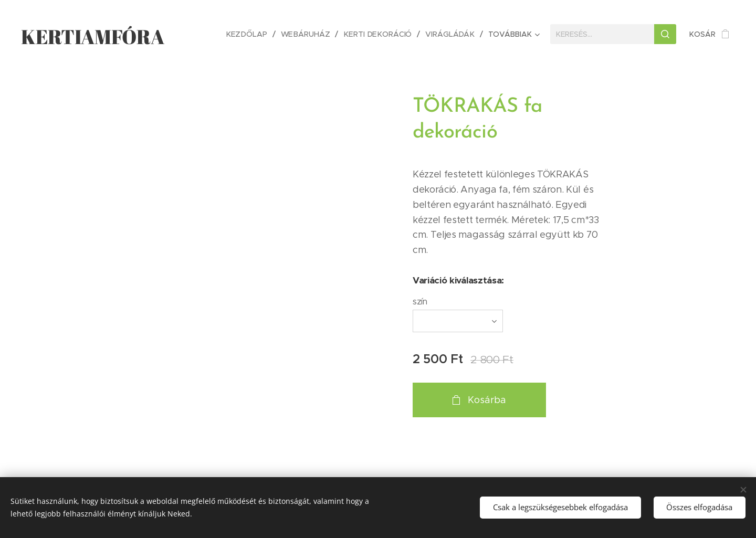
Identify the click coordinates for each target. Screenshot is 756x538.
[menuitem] (253, 34)
